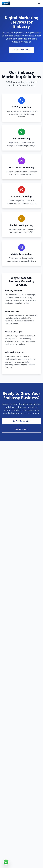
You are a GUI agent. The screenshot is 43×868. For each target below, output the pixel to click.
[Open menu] (39, 3)
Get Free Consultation (22, 50)
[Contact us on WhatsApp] (6, 862)
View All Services (21, 429)
